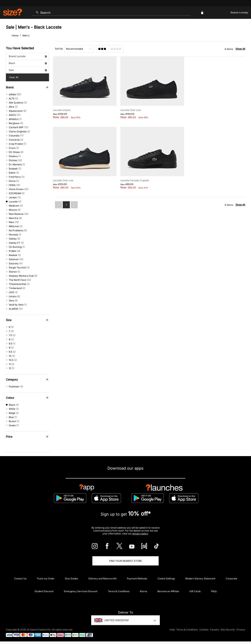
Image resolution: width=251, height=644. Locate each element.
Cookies (204, 630)
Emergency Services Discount (81, 591)
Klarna (143, 591)
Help (172, 630)
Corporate (231, 579)
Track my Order (46, 579)
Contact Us (20, 579)
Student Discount (44, 591)
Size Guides (71, 579)
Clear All (14, 77)
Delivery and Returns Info (102, 579)
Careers (215, 630)
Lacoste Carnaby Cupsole (67, 180)
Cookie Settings (166, 579)
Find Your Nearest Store (125, 561)
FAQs (214, 591)
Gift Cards (195, 591)
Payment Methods (137, 579)
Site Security (228, 630)
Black (28, 63)
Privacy (241, 630)
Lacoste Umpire (62, 110)
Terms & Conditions (119, 591)
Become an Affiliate (168, 591)
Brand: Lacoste (28, 56)
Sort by (59, 49)
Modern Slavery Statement (200, 579)
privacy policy (140, 534)
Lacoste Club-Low (130, 110)
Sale (28, 70)
